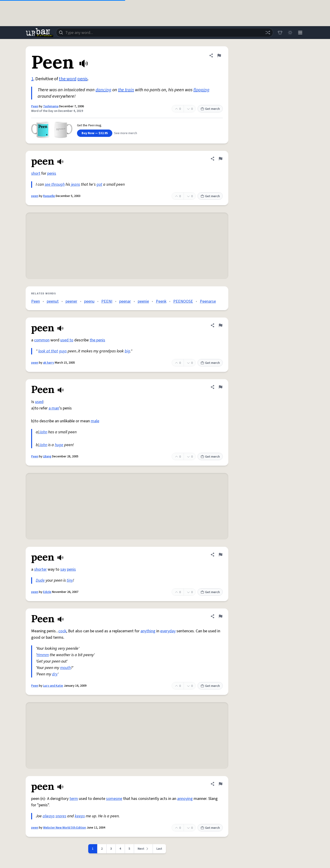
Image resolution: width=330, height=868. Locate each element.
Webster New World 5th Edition (65, 828)
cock (62, 631)
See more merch (126, 133)
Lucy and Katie (53, 686)
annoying (185, 799)
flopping (201, 90)
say (63, 569)
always (49, 816)
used (39, 402)
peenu (89, 301)
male (95, 421)
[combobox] (165, 33)
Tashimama (51, 106)
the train (126, 90)
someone (114, 799)
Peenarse (208, 301)
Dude (40, 580)
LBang (47, 456)
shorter (40, 569)
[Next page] (143, 849)
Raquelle (49, 196)
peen (35, 196)
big (127, 351)
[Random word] (268, 33)
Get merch (210, 109)
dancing (103, 90)
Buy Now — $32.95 (95, 133)
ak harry (49, 363)
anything (148, 631)
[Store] (280, 33)
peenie (143, 301)
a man (54, 408)
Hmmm (43, 655)
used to (67, 340)
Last (159, 849)
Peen (35, 106)
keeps (80, 816)
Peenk (161, 301)
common (42, 340)
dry (55, 674)
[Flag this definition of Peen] (219, 55)
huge (59, 445)
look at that (48, 351)
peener (71, 301)
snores (61, 816)
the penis (97, 340)
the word (68, 79)
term (74, 799)
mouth (65, 668)
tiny (70, 580)
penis (82, 79)
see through (55, 184)
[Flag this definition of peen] (220, 159)
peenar (125, 301)
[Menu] (300, 33)
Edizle (47, 592)
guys (63, 351)
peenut (53, 301)
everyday (168, 631)
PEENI (107, 301)
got (99, 184)
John (43, 432)
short (36, 173)
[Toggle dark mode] (290, 33)
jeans (76, 184)
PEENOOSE (183, 301)
